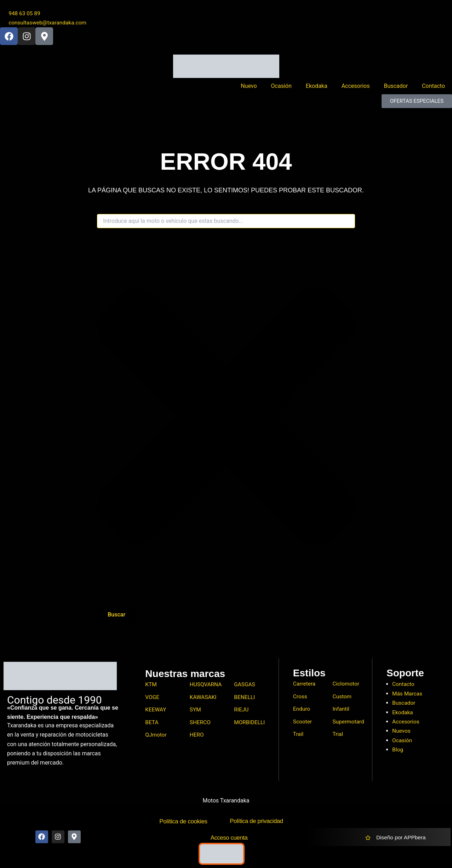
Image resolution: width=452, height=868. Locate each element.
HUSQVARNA (206, 685)
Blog (398, 749)
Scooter (303, 723)
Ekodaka (317, 87)
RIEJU (242, 711)
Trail (299, 736)
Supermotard (349, 723)
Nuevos (402, 731)
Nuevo (249, 87)
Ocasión (281, 87)
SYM (196, 711)
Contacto (433, 87)
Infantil (341, 710)
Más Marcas (408, 694)
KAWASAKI (204, 698)
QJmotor (156, 736)
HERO (197, 736)
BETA (152, 724)
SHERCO (201, 724)
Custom (342, 697)
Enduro (302, 710)
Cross (300, 697)
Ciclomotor (346, 684)
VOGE (152, 698)
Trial (338, 736)
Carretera (305, 684)
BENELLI (245, 698)
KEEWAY (156, 711)
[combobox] (226, 222)
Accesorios (356, 87)
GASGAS (245, 685)
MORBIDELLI (250, 724)
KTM (151, 685)
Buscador (396, 87)
